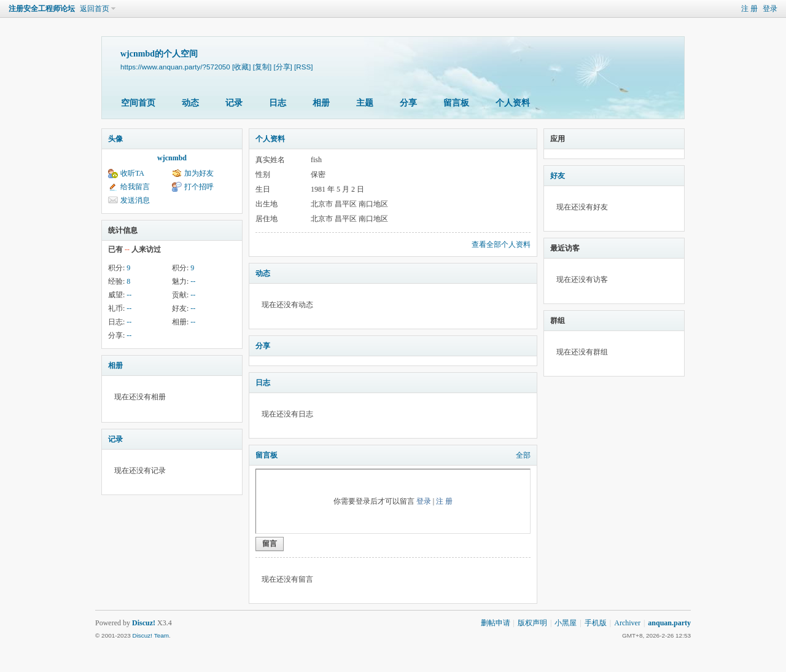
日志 (278, 103)
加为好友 (199, 173)
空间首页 (138, 103)
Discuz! (144, 623)
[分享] (282, 67)
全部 (523, 455)
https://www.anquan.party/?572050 (175, 67)
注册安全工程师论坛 (42, 9)
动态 (190, 103)
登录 (770, 9)
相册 (321, 103)
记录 (234, 103)
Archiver (627, 623)
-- (193, 281)
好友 (558, 176)
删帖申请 (496, 623)
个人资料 (513, 103)
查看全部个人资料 (501, 244)
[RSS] (303, 67)
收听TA (132, 173)
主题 (365, 103)
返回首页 (95, 9)
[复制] (262, 67)
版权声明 (532, 623)
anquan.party (669, 623)
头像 (115, 139)
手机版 (596, 623)
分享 (408, 103)
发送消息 (135, 200)
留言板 (456, 103)
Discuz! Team (150, 635)
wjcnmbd (172, 158)
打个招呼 (199, 187)
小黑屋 (566, 623)
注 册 (749, 9)
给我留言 (135, 187)
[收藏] (241, 67)
